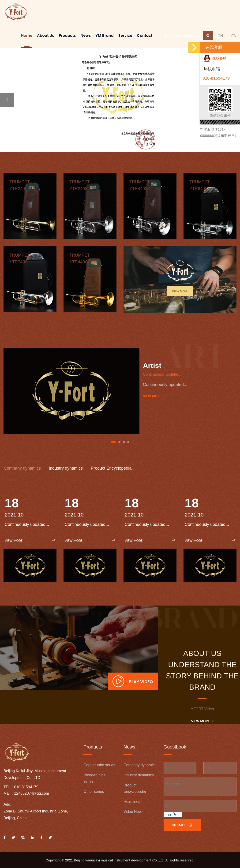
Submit (182, 825)
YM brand (104, 36)
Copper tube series (99, 765)
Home (27, 36)
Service (125, 36)
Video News (133, 812)
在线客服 (215, 58)
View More (155, 396)
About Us (46, 36)
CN (220, 36)
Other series (94, 791)
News (86, 36)
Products (67, 36)
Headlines (132, 802)
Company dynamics (22, 468)
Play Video (133, 681)
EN (234, 36)
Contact (145, 36)
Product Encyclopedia (111, 468)
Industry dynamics (66, 468)
